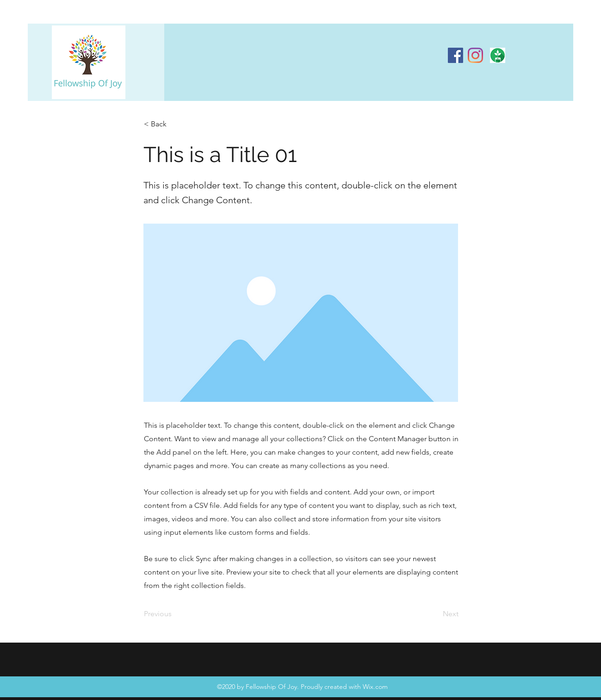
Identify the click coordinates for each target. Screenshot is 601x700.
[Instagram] (475, 55)
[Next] (435, 614)
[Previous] (174, 614)
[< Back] (174, 124)
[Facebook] (455, 55)
